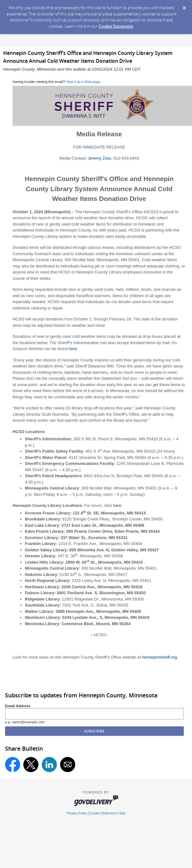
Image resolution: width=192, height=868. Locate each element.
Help (122, 813)
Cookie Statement (116, 26)
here (73, 349)
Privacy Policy (77, 813)
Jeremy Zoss (99, 158)
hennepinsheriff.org (159, 657)
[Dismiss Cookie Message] (184, 6)
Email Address (18, 706)
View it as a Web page (83, 82)
